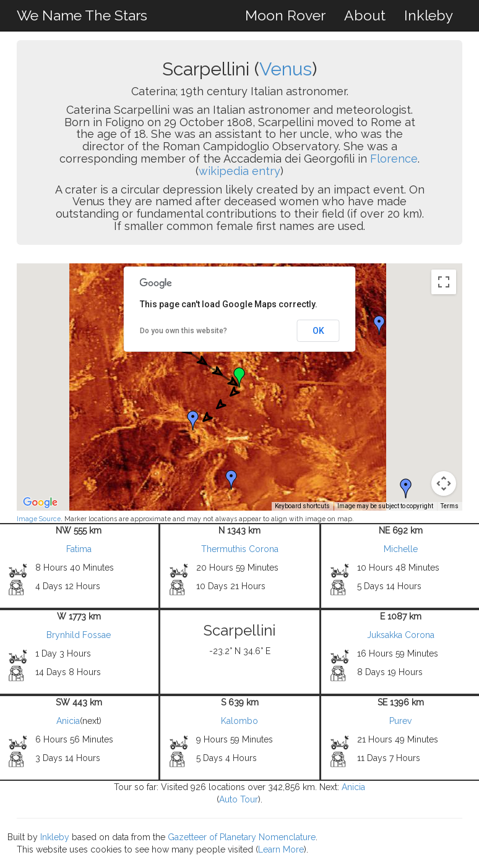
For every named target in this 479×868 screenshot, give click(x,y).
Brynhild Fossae (79, 635)
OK (318, 331)
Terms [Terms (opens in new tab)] (450, 506)
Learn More (281, 849)
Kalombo (239, 721)
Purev (400, 721)
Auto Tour (239, 799)
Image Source (39, 519)
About (365, 15)
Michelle (401, 549)
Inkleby (429, 15)
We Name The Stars (82, 15)
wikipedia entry (239, 171)
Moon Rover (285, 15)
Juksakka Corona (401, 635)
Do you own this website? (183, 331)
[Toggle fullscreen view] (444, 282)
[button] (379, 325)
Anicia (68, 721)
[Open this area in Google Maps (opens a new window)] (40, 503)
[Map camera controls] (444, 483)
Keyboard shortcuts (302, 506)
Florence (394, 159)
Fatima (79, 549)
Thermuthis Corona (240, 549)
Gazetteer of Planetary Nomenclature (242, 837)
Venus (286, 69)
